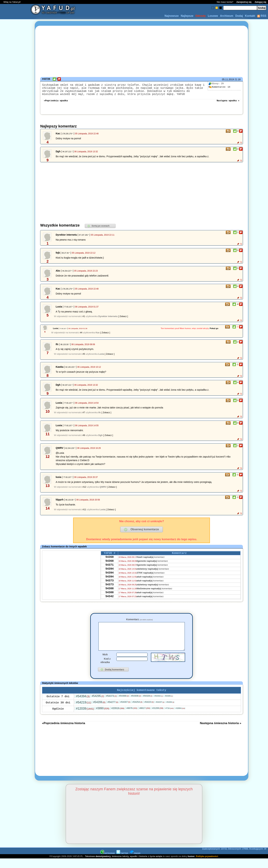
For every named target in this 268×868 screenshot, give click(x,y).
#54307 (125, 711)
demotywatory (103, 866)
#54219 (83, 712)
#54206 (99, 711)
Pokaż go (214, 332)
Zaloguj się (260, 2)
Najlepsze (187, 16)
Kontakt (250, 16)
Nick (105, 663)
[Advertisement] (15, 434)
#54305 (169, 705)
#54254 (137, 711)
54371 (110, 571)
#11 (84, 513)
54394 (110, 575)
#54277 (113, 711)
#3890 (103, 718)
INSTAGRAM (108, 863)
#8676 (132, 717)
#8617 (145, 717)
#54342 (159, 705)
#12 (84, 490)
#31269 (158, 717)
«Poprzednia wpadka (56, 104)
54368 (110, 562)
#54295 (98, 705)
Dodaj (239, 16)
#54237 (160, 711)
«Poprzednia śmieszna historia (63, 732)
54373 (110, 589)
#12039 (85, 718)
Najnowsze (172, 16)
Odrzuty (200, 16)
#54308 (136, 705)
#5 (84, 357)
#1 (84, 320)
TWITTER (122, 863)
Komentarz (139, 623)
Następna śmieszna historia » (221, 732)
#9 (84, 439)
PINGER (135, 863)
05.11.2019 (228, 79)
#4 (81, 336)
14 (219, 87)
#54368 (124, 705)
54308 (110, 599)
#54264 (170, 711)
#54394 (83, 705)
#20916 (118, 717)
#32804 (180, 718)
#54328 (148, 705)
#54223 (149, 711)
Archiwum (227, 16)
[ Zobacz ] (123, 320)
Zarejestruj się (244, 2)
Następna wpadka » (228, 104)
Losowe (213, 16)
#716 (170, 717)
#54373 (112, 705)
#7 (84, 416)
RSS (262, 16)
